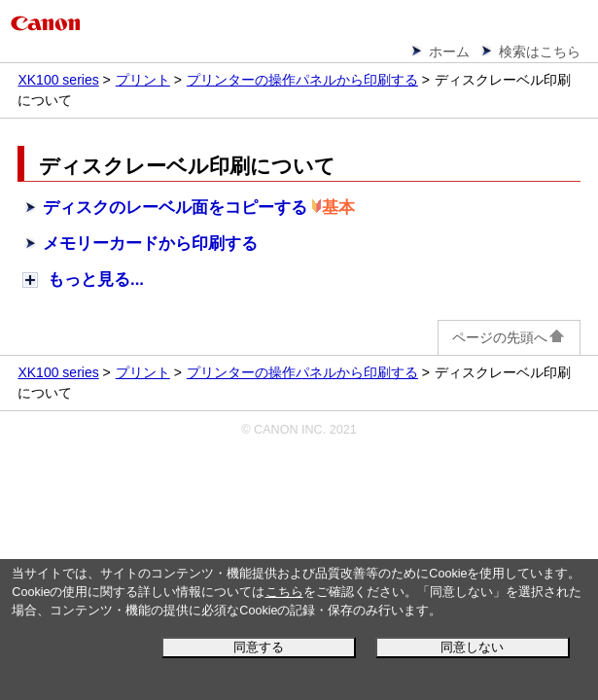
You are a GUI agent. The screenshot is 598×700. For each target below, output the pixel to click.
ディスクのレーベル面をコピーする (175, 208)
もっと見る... (96, 280)
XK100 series (58, 80)
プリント (143, 80)
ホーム (449, 52)
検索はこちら (540, 52)
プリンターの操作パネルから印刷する (302, 80)
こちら (284, 592)
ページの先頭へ (509, 337)
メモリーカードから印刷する (150, 244)
